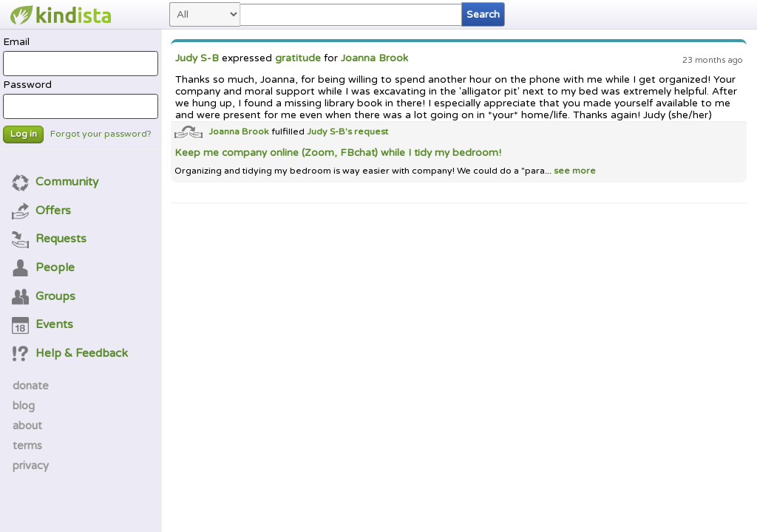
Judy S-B (197, 58)
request (371, 132)
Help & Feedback (70, 353)
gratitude (298, 58)
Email (80, 56)
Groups (44, 296)
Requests (50, 239)
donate (31, 386)
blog (24, 406)
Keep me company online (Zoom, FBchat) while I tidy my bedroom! (338, 153)
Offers (42, 211)
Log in (24, 134)
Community (55, 182)
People (44, 267)
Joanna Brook (374, 58)
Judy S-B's (330, 132)
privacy (31, 465)
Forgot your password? (101, 134)
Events (43, 324)
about (27, 426)
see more (574, 171)
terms (27, 446)
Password (80, 99)
